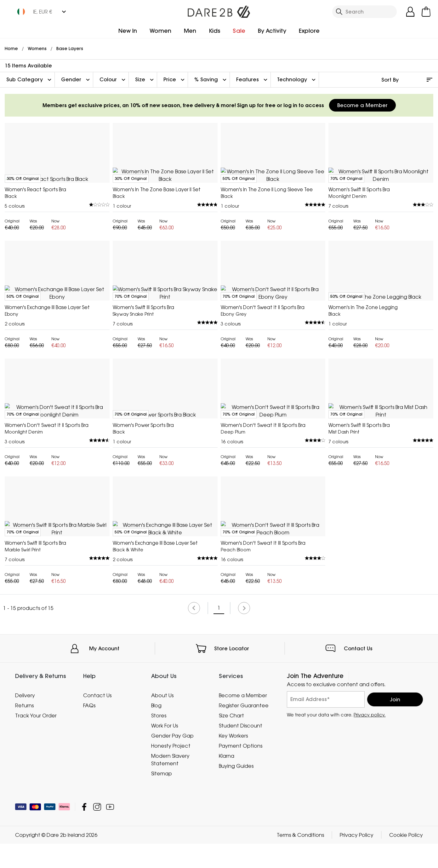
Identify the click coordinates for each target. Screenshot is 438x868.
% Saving (211, 80)
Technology (297, 80)
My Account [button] (104, 828)
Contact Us (358, 828)
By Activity (272, 31)
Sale (239, 31)
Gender (76, 80)
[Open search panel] (364, 12)
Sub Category (30, 80)
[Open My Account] (410, 12)
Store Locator (232, 828)
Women (160, 31)
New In (128, 31)
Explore (309, 31)
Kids (214, 31)
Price (175, 80)
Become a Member (362, 105)
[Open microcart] (426, 12)
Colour (113, 80)
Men (190, 31)
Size (145, 80)
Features (253, 80)
